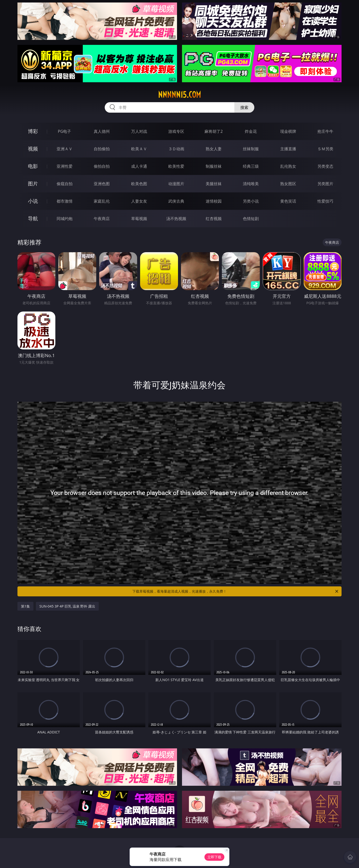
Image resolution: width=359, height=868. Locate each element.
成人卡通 (139, 166)
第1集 (25, 606)
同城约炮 (65, 219)
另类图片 (325, 184)
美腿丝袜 (214, 184)
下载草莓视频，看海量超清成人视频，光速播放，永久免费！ (236, 591)
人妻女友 (139, 201)
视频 (33, 149)
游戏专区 (176, 131)
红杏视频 (214, 219)
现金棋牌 (288, 131)
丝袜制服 (251, 149)
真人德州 (102, 131)
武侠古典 (176, 201)
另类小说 (251, 201)
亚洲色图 (102, 184)
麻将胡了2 (214, 131)
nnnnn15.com (179, 95)
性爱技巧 (325, 201)
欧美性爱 (176, 166)
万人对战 (139, 131)
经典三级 (251, 166)
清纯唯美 (251, 184)
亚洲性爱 (65, 166)
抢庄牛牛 (325, 131)
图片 (33, 184)
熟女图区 (288, 184)
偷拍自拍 (102, 166)
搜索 (244, 107)
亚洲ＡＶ (65, 149)
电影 (33, 166)
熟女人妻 (214, 149)
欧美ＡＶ (139, 149)
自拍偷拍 (102, 149)
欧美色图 (139, 184)
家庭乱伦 (102, 201)
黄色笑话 (288, 201)
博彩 (33, 131)
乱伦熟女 (288, 166)
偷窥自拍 (65, 184)
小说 (33, 201)
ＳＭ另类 (325, 149)
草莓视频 (139, 219)
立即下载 (214, 857)
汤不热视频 (176, 219)
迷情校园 (214, 201)
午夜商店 (102, 219)
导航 (33, 218)
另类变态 (325, 166)
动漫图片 (176, 184)
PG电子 (64, 131)
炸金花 (251, 131)
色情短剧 (251, 219)
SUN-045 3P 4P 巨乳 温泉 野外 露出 (67, 606)
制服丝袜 (214, 166)
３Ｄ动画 (176, 149)
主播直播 (288, 149)
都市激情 (65, 201)
